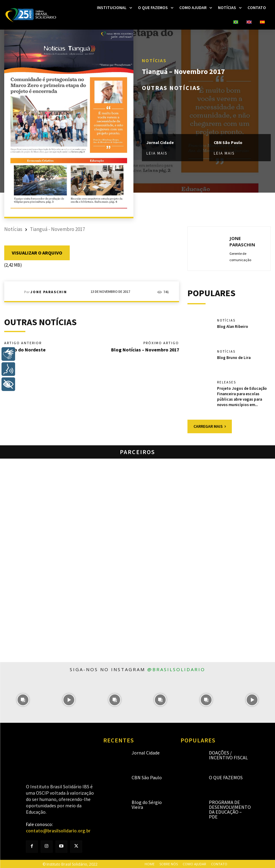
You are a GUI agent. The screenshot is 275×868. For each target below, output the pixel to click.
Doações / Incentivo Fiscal (228, 754)
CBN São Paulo (228, 143)
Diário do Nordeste (25, 350)
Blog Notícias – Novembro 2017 (145, 350)
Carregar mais (210, 426)
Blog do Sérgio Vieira (147, 804)
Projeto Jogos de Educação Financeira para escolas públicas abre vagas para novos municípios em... (241, 396)
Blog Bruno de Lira (233, 357)
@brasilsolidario (176, 669)
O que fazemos (226, 777)
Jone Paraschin (49, 292)
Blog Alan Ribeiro (233, 326)
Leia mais (157, 153)
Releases (227, 382)
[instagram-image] (23, 699)
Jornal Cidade (160, 143)
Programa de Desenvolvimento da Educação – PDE (230, 809)
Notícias (154, 61)
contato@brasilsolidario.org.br (58, 830)
